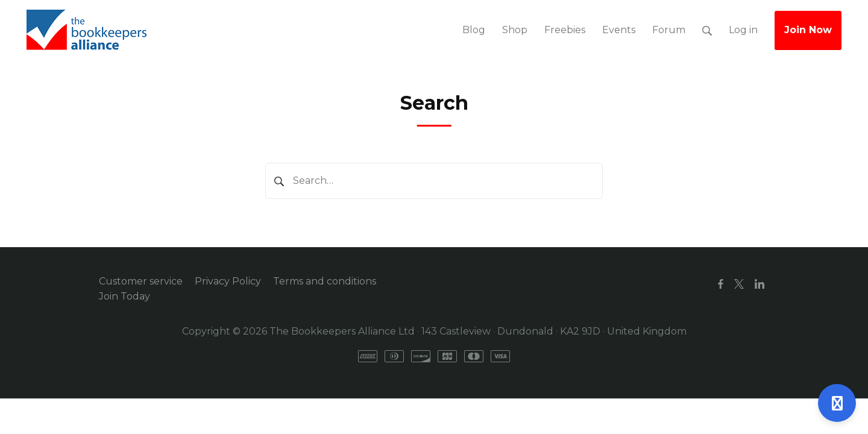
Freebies (565, 30)
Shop (515, 30)
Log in (743, 30)
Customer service (141, 281)
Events (619, 30)
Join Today (124, 296)
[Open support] (837, 403)
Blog (474, 30)
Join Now (808, 30)
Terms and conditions (325, 281)
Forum (669, 30)
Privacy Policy (228, 281)
